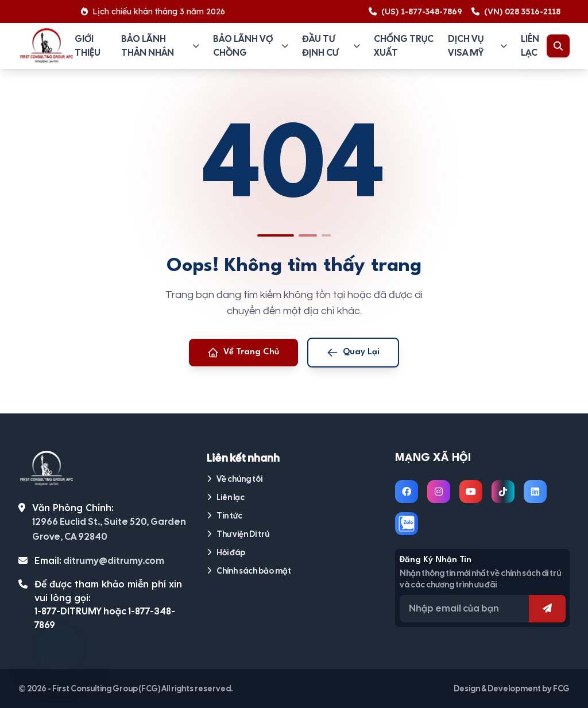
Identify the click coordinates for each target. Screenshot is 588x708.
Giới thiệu (88, 46)
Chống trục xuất (404, 46)
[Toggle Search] (558, 46)
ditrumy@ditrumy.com (114, 561)
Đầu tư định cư (331, 46)
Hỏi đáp (226, 552)
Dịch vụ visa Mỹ (477, 46)
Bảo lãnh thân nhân (160, 46)
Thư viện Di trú (238, 534)
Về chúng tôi (235, 479)
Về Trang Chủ (243, 353)
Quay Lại (353, 353)
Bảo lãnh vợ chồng (251, 46)
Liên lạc (530, 46)
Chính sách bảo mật (249, 571)
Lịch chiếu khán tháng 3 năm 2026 (161, 11)
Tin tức (225, 516)
